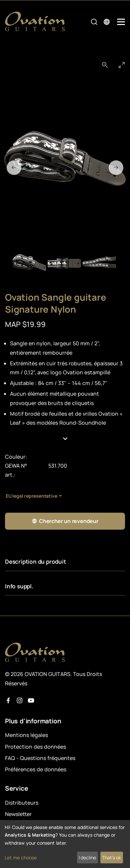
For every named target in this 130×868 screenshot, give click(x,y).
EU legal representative (31, 496)
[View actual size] (105, 65)
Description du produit (35, 561)
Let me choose (21, 857)
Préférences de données (36, 769)
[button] (65, 439)
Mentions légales (26, 735)
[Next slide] (116, 168)
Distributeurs (22, 803)
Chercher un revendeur (65, 521)
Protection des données (35, 747)
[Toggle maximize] (122, 65)
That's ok (111, 857)
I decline (87, 857)
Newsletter (18, 814)
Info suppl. (19, 586)
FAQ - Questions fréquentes (40, 758)
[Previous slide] (14, 168)
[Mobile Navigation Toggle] (121, 22)
